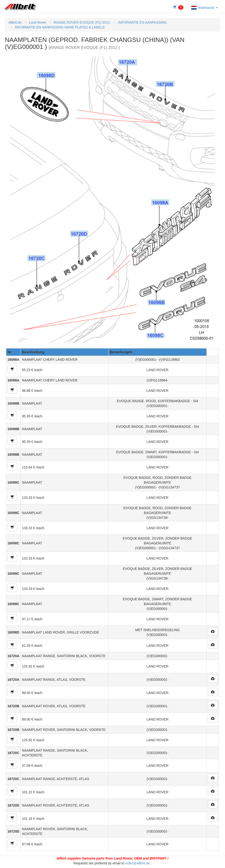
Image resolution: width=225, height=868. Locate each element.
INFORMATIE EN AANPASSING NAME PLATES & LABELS (60, 27)
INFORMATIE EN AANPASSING (142, 22)
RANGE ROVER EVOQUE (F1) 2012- (82, 22)
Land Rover (38, 22)
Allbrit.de (15, 22)
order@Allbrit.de (137, 863)
